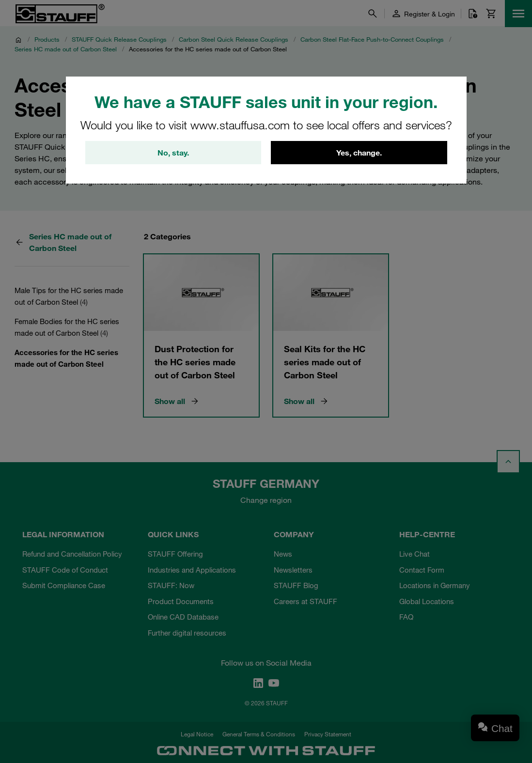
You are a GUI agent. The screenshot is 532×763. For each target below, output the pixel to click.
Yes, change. (359, 153)
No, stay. (173, 153)
